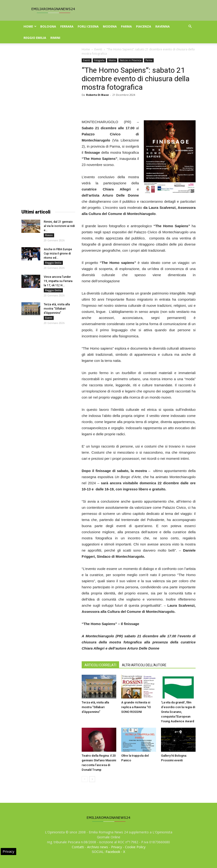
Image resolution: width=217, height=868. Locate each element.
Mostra (112, 60)
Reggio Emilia (35, 38)
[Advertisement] (48, 129)
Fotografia (99, 60)
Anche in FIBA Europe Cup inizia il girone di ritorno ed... (58, 254)
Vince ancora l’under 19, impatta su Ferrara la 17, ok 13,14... (58, 281)
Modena (110, 26)
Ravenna (163, 26)
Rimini (55, 38)
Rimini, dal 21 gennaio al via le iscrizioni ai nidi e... (59, 226)
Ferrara (67, 26)
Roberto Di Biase (97, 95)
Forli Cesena (88, 26)
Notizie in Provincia (131, 60)
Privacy (117, 847)
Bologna (48, 26)
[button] (190, 26)
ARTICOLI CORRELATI (100, 665)
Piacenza (144, 26)
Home (30, 26)
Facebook (113, 852)
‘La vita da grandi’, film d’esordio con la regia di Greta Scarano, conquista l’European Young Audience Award (178, 712)
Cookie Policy (135, 847)
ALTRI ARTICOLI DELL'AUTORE (144, 665)
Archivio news (98, 847)
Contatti (78, 847)
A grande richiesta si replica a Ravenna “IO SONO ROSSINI (136, 707)
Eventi (98, 49)
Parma (126, 26)
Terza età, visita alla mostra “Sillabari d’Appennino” (95, 707)
